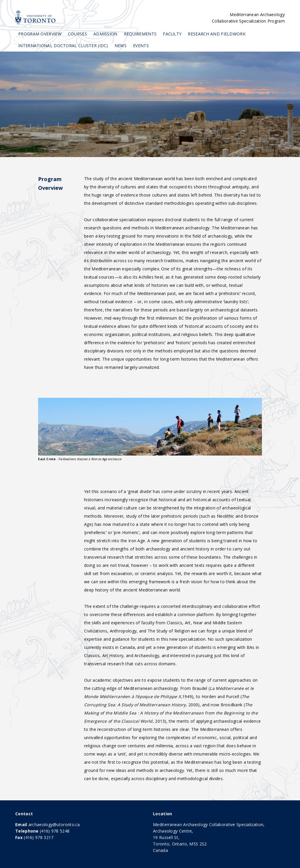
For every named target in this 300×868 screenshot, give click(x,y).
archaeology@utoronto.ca (54, 824)
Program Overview (40, 34)
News (121, 46)
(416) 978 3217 (39, 837)
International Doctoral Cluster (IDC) (63, 46)
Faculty (172, 34)
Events (141, 46)
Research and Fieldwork (217, 34)
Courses (77, 34)
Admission (105, 34)
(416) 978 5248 (55, 831)
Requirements (140, 34)
